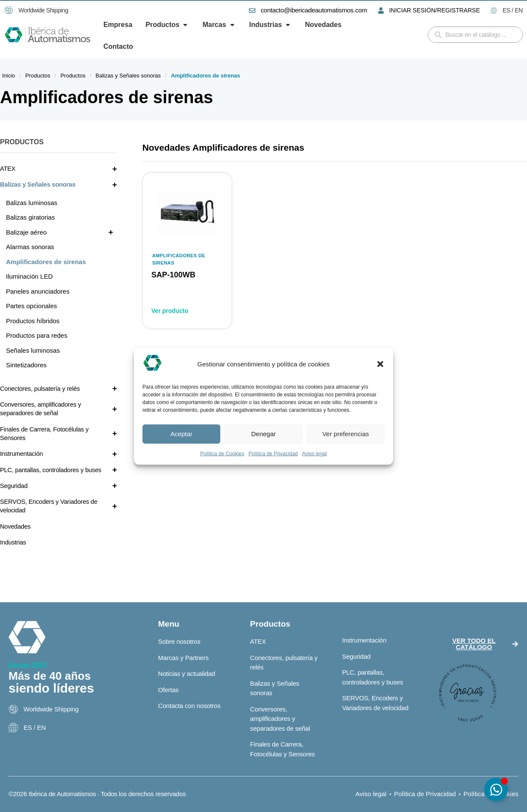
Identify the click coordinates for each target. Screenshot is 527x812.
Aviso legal (314, 453)
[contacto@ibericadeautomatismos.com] (252, 10)
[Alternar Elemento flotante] (496, 790)
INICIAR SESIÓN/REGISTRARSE (435, 10)
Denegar (263, 434)
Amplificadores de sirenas (179, 259)
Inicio (9, 76)
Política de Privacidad (273, 453)
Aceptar (181, 434)
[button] (380, 364)
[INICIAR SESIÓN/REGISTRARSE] (381, 10)
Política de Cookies (222, 453)
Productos (38, 76)
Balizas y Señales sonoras (128, 76)
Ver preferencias (345, 434)
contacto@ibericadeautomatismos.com (314, 10)
